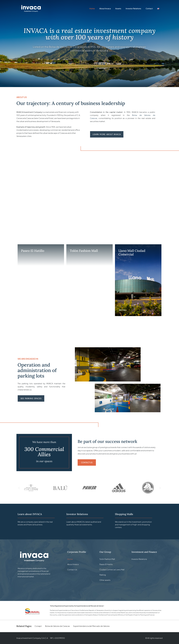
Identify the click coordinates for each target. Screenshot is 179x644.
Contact (149, 8)
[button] (19, 488)
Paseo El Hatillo (106, 564)
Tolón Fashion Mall (107, 559)
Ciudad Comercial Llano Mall (112, 570)
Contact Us (72, 570)
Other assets (105, 580)
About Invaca (105, 8)
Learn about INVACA (30, 514)
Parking (103, 575)
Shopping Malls (124, 514)
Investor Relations (133, 8)
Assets (118, 8)
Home (92, 8)
